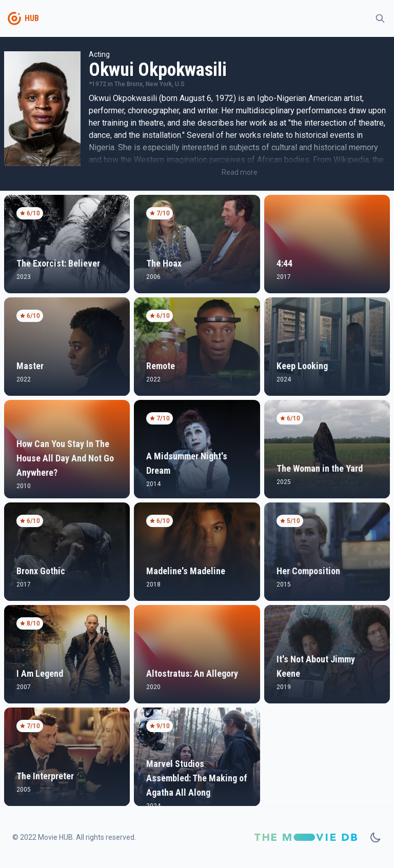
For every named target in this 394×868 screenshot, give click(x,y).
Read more (240, 172)
